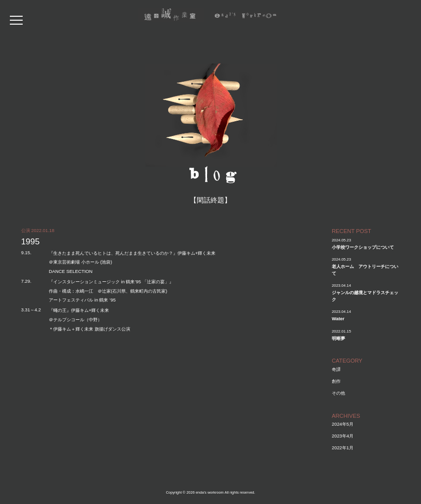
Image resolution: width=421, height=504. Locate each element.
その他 (338, 393)
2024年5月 (343, 424)
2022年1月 (343, 448)
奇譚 (336, 369)
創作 (336, 381)
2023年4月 (343, 436)
